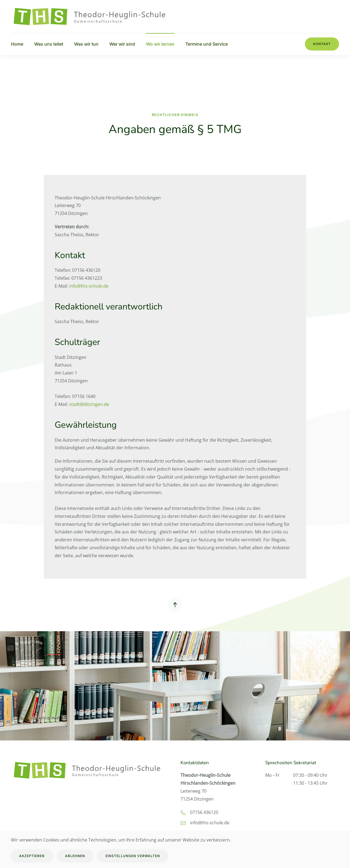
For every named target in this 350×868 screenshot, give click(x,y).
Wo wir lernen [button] (160, 44)
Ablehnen (75, 856)
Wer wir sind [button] (122, 44)
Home (17, 44)
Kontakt (322, 44)
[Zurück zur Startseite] (93, 17)
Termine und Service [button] (207, 44)
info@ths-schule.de (89, 286)
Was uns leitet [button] (49, 44)
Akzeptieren (32, 856)
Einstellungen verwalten (133, 856)
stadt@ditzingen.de (89, 404)
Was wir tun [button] (86, 44)
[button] (175, 605)
